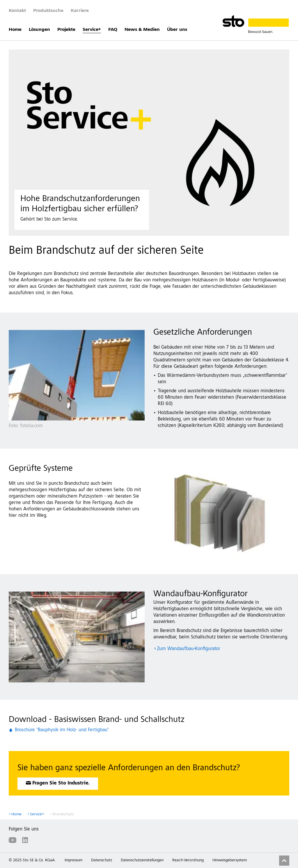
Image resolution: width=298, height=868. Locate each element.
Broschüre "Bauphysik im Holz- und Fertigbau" (62, 730)
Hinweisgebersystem (230, 860)
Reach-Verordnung (188, 860)
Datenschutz (102, 860)
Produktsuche (48, 11)
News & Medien (142, 30)
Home (15, 30)
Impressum (73, 860)
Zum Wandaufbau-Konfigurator (189, 649)
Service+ (92, 30)
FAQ (113, 30)
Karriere (80, 11)
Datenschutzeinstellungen (142, 860)
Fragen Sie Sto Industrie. (61, 783)
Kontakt (17, 11)
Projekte (66, 30)
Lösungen (39, 30)
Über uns (177, 30)
